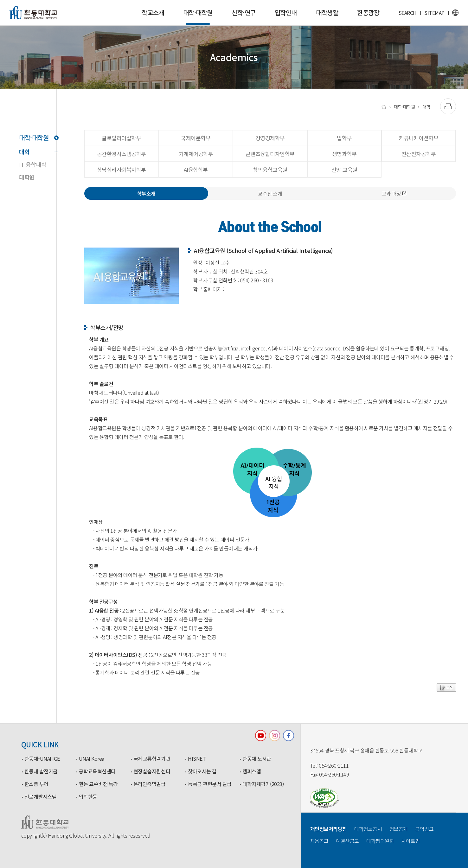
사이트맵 (411, 841)
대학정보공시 (368, 829)
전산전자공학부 (419, 154)
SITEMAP (434, 13)
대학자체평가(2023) (263, 784)
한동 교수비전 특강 (98, 784)
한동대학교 (33, 13)
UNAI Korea (92, 759)
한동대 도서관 (257, 759)
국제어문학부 (196, 138)
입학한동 (88, 797)
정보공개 (399, 829)
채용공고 (319, 841)
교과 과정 (394, 193)
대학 (38, 152)
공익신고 (424, 829)
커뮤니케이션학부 (419, 138)
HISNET (197, 759)
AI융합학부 (196, 170)
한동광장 (368, 13)
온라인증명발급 (150, 784)
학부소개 (146, 193)
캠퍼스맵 (252, 771)
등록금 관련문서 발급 (210, 784)
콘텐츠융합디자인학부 (270, 154)
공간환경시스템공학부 (122, 154)
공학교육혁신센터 (97, 771)
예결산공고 (347, 841)
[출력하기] (448, 106)
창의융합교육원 (270, 170)
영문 (455, 13)
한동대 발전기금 (41, 771)
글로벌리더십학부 (121, 138)
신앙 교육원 (344, 170)
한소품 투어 (36, 784)
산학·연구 (244, 13)
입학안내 (286, 13)
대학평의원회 (380, 841)
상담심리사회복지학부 (122, 170)
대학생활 (327, 13)
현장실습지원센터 (152, 771)
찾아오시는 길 (202, 771)
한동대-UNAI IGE (42, 759)
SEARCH (408, 13)
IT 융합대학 (33, 164)
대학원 (27, 177)
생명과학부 (344, 154)
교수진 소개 (270, 193)
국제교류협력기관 (152, 759)
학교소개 (153, 13)
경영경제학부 (270, 138)
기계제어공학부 (196, 154)
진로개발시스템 (41, 797)
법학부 (344, 138)
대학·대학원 (198, 17)
